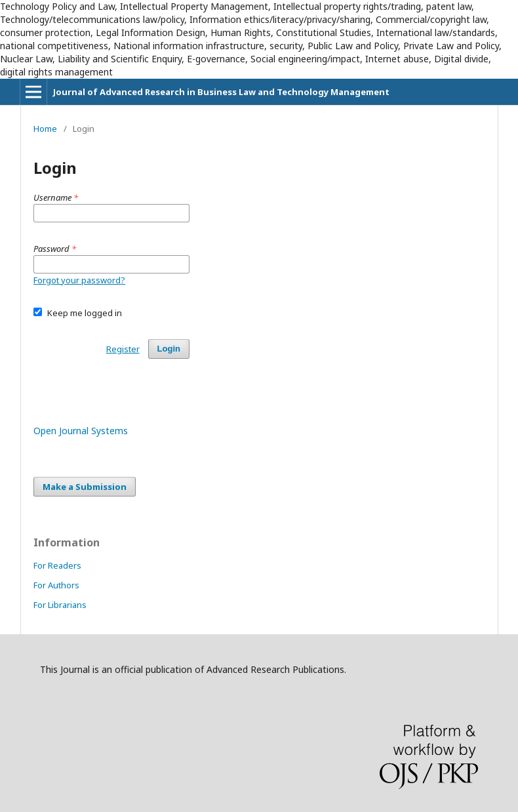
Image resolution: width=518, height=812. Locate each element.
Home (45, 129)
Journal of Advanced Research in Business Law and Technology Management (221, 92)
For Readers (57, 565)
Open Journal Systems (81, 431)
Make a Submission (85, 487)
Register (123, 349)
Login (169, 349)
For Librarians (60, 605)
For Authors (56, 585)
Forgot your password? (79, 280)
